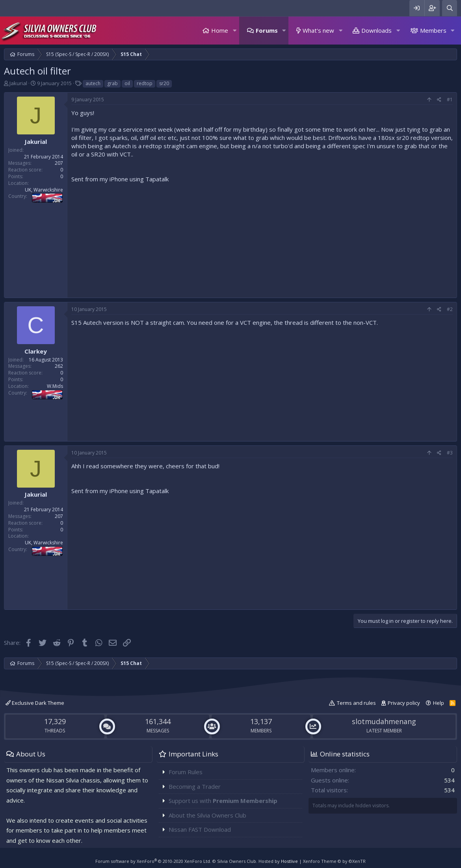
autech (93, 83)
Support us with (223, 801)
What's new (318, 30)
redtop (145, 83)
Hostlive (289, 861)
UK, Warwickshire (44, 190)
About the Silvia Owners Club (207, 815)
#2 (450, 309)
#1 (450, 100)
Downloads (376, 30)
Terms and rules (356, 703)
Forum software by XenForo (153, 861)
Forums (267, 30)
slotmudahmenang (384, 721)
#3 (450, 453)
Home (220, 30)
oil (127, 83)
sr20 (164, 83)
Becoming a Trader (195, 786)
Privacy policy (404, 703)
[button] (234, 31)
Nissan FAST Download (200, 829)
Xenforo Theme (334, 861)
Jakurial (18, 83)
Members (433, 30)
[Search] (450, 8)
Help (439, 703)
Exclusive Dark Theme (35, 703)
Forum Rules (186, 772)
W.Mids (55, 386)
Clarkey (36, 351)
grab (112, 83)
